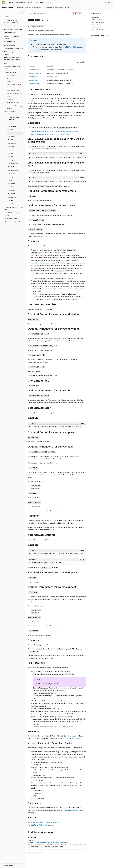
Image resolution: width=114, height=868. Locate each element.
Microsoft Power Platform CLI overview (40, 825)
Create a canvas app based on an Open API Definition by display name (55, 132)
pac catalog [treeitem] (11, 136)
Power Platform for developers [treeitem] (12, 26)
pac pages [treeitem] (11, 177)
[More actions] (85, 14)
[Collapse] (23, 12)
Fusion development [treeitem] (10, 33)
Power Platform (39, 14)
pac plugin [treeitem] (11, 187)
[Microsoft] (3, 2)
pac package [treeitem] (12, 173)
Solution (63, 253)
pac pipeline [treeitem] (12, 184)
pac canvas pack (33, 80)
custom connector (41, 101)
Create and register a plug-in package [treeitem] (15, 107)
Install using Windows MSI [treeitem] (14, 94)
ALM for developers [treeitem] (9, 45)
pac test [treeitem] (10, 200)
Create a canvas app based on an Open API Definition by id (51, 134)
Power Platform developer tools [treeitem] (13, 68)
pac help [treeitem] (11, 160)
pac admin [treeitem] (11, 123)
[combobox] (13, 16)
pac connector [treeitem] (12, 146)
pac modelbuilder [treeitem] (13, 170)
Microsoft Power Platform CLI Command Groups (44, 822)
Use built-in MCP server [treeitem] (14, 103)
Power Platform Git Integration (72, 47)
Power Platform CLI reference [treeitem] (14, 118)
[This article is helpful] (107, 36)
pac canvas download (35, 73)
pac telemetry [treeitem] (12, 197)
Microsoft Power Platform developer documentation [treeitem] (11, 22)
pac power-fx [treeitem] (12, 190)
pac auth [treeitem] (11, 130)
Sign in (110, 2)
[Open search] (105, 2)
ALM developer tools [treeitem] (11, 219)
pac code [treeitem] (11, 140)
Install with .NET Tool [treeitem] (13, 90)
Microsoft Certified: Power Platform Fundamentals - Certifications (48, 842)
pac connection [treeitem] (13, 143)
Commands (95, 17)
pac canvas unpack (34, 84)
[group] (57, 157)
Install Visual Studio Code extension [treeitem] (14, 86)
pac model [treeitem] (11, 167)
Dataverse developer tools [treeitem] (13, 222)
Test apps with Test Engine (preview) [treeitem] (11, 37)
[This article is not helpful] (109, 36)
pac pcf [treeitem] (10, 180)
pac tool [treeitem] (10, 204)
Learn (30, 14)
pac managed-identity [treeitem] (14, 163)
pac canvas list (33, 77)
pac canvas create (34, 70)
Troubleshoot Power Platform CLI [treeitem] (12, 98)
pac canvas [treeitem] (12, 133)
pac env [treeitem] (10, 157)
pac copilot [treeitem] (11, 150)
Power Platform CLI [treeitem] (12, 76)
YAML (53, 736)
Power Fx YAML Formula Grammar (70, 739)
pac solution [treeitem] (12, 194)
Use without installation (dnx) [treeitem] (13, 80)
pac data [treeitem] (11, 153)
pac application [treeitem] (12, 126)
